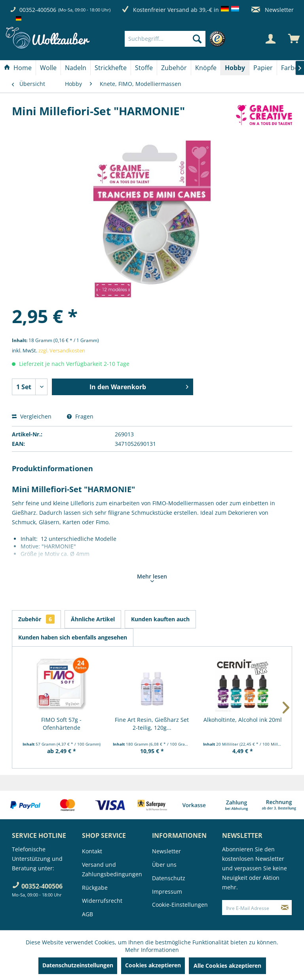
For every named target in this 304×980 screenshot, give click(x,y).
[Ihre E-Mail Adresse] (250, 908)
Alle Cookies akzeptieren (227, 966)
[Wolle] (48, 68)
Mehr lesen (152, 577)
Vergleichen (32, 416)
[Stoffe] (144, 68)
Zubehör (36, 619)
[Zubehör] (174, 68)
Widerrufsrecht (102, 901)
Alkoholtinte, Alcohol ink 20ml (243, 720)
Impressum (167, 892)
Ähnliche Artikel (93, 619)
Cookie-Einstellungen (180, 905)
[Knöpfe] (206, 68)
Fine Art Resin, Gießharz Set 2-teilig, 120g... (152, 724)
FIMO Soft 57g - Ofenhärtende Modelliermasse (62, 724)
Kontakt (92, 851)
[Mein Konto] (270, 39)
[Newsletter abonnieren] (285, 908)
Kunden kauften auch (160, 619)
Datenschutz (169, 878)
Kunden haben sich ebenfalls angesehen (73, 637)
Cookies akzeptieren (153, 965)
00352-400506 (38, 10)
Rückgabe (95, 888)
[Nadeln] (76, 68)
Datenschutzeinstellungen (78, 965)
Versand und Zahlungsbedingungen (112, 869)
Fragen (80, 416)
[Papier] (263, 68)
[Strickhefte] (111, 68)
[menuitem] (177, 39)
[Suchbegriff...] (165, 39)
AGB (87, 914)
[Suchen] (197, 39)
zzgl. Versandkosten (62, 350)
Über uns (164, 865)
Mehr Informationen (152, 950)
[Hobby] (235, 68)
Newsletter (273, 10)
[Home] (18, 68)
